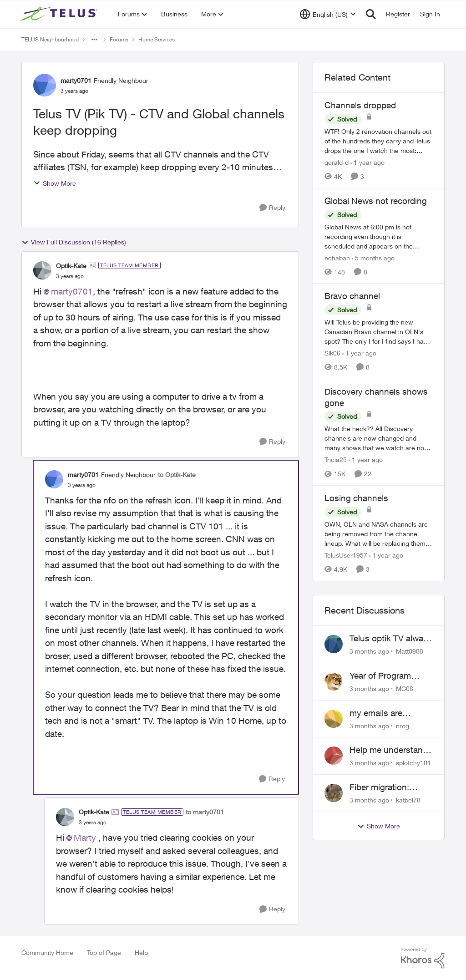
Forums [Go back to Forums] (119, 39)
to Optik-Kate (177, 475)
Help (141, 952)
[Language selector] (328, 14)
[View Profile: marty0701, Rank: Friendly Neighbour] (45, 85)
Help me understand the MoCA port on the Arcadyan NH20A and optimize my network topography (390, 750)
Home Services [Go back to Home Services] (157, 39)
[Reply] (272, 208)
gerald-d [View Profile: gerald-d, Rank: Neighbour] (337, 162)
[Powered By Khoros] (423, 958)
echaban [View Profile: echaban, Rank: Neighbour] (337, 257)
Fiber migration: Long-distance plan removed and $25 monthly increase (387, 787)
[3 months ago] (369, 651)
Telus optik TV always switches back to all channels (391, 639)
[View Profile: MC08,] (334, 681)
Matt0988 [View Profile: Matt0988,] (410, 651)
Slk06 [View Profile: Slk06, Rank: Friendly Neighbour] (332, 353)
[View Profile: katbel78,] (334, 793)
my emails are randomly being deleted (379, 713)
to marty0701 (205, 812)
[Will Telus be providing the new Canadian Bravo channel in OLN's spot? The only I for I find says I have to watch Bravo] (379, 332)
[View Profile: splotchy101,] (334, 756)
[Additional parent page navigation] (94, 40)
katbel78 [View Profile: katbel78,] (408, 800)
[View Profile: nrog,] (334, 719)
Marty (85, 838)
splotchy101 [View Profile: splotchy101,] (413, 763)
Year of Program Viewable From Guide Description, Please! (390, 676)
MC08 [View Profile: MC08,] (405, 688)
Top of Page (104, 952)
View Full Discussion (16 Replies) (74, 242)
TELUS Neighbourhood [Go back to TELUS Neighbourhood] (50, 39)
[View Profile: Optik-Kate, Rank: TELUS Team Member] (42, 270)
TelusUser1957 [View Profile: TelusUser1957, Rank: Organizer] (346, 555)
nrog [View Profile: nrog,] (403, 725)
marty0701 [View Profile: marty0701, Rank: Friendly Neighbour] (76, 80)
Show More (55, 183)
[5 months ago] (373, 257)
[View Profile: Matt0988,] (334, 644)
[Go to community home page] (61, 14)
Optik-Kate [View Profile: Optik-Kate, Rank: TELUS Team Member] (71, 266)
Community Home (47, 952)
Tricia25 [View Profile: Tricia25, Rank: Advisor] (336, 460)
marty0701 (72, 291)
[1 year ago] (367, 162)
